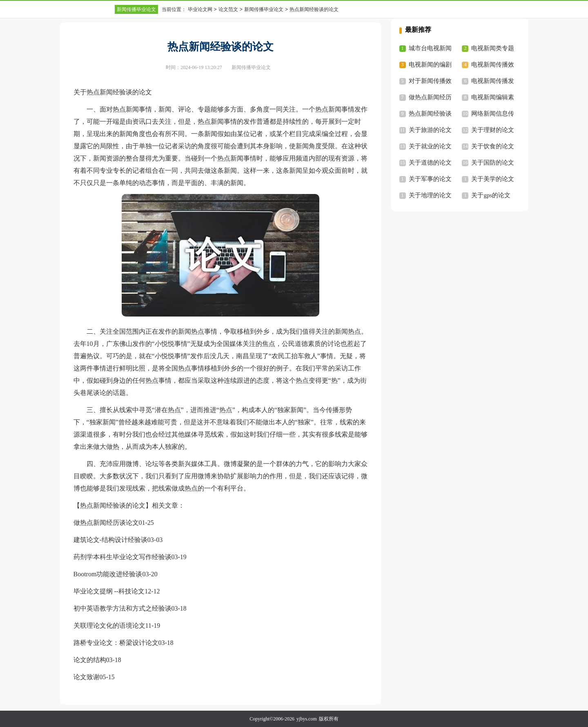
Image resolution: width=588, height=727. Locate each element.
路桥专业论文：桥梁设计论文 (116, 643)
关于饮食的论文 (493, 146)
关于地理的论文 (430, 195)
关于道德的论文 (430, 163)
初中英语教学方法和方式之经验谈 (122, 608)
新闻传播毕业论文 (136, 9)
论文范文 (228, 9)
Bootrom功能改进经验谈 (108, 574)
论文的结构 (90, 660)
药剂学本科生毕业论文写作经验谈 (122, 557)
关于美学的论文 (493, 179)
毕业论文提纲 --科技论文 (109, 591)
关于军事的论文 (430, 179)
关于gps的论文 (491, 195)
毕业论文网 (200, 9)
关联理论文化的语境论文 (109, 626)
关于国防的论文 (493, 163)
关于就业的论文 (430, 146)
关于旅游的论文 (430, 130)
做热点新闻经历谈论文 (106, 523)
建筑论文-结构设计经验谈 (110, 540)
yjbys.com (307, 719)
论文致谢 (87, 677)
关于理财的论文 (493, 130)
